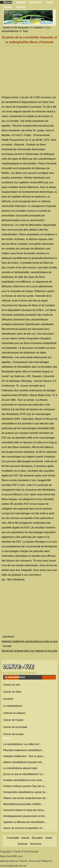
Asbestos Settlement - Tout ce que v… (25, 756)
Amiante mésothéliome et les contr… (24, 780)
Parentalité (13, 838)
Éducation (37, 838)
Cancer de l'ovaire (13, 720)
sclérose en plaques (14, 713)
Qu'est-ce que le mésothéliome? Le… (24, 774)
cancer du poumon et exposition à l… (24, 828)
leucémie (8, 699)
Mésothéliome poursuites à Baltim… (23, 804)
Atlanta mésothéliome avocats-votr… (24, 762)
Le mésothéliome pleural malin (21, 768)
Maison (8, 2)
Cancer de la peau (13, 734)
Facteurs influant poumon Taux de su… (25, 786)
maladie (38, 27)
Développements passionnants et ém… (25, 816)
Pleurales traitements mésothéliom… (24, 750)
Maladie (21, 2)
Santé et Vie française (16, 27)
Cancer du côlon (12, 692)
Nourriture (36, 2)
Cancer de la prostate (15, 727)
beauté (25, 838)
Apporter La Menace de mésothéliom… (25, 822)
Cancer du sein (12, 685)
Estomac (23, 844)
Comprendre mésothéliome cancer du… (25, 792)
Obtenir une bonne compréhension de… (26, 798)
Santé (50, 2)
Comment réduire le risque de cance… (25, 810)
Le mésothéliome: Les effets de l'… (23, 744)
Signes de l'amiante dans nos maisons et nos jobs (30, 651)
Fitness (21, 7)
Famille (8, 7)
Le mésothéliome (13, 706)
